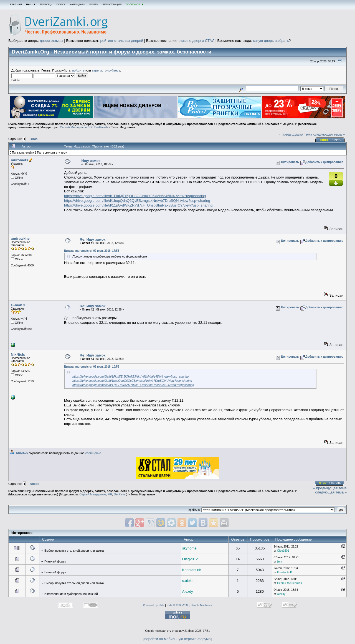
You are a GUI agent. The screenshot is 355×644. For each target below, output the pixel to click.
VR (91, 127)
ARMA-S (22, 453)
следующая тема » (329, 134)
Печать (337, 140)
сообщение (93, 453)
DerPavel (101, 127)
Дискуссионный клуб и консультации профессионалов (172, 124)
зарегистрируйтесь (106, 70)
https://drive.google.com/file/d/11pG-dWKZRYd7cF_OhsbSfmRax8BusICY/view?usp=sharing (138, 205)
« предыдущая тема (296, 134)
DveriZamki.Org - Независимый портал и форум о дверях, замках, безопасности (68, 124)
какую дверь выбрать (271, 41)
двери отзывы (51, 41)
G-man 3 (18, 305)
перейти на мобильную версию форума (178, 639)
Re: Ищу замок (92, 239)
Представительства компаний (239, 124)
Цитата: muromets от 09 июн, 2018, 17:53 (92, 251)
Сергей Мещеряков (73, 127)
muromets (20, 160)
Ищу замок (128, 127)
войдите (78, 70)
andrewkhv (20, 239)
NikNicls (18, 354)
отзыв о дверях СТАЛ (196, 41)
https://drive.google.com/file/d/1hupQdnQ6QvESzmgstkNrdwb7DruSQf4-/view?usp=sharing (137, 201)
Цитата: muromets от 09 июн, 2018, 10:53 (92, 367)
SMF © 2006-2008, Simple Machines (189, 605)
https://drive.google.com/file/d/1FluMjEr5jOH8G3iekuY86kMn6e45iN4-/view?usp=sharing (135, 196)
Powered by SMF (154, 605)
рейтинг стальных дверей (122, 41)
